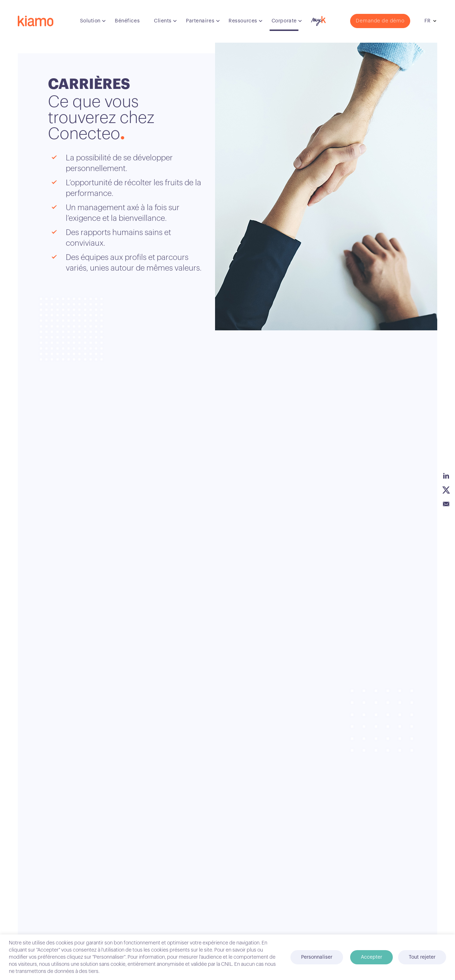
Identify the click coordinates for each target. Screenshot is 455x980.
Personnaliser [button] (317, 957)
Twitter (446, 490)
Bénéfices (127, 21)
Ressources (243, 21)
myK (317, 19)
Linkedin (446, 476)
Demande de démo (380, 21)
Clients (163, 21)
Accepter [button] (371, 957)
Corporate (284, 21)
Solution (90, 21)
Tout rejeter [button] (422, 957)
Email (446, 504)
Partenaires (200, 21)
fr (427, 21)
